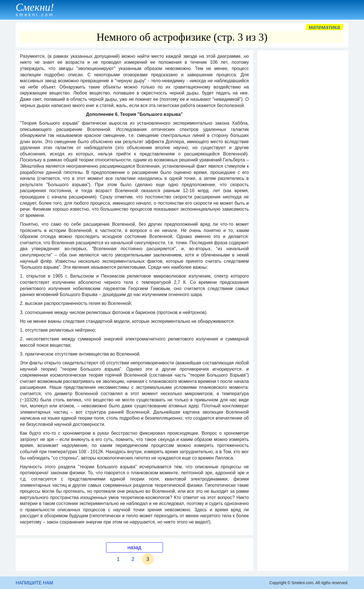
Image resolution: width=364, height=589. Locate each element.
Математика (324, 27)
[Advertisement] (303, 139)
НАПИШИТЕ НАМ (34, 583)
